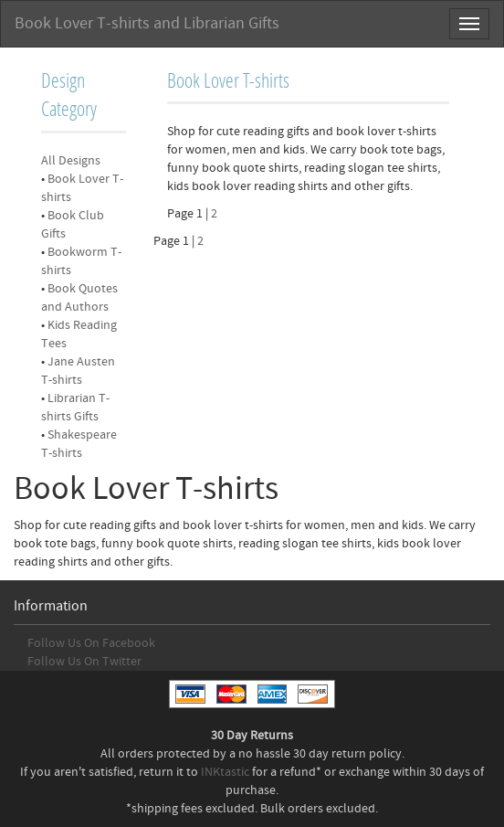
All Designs (71, 161)
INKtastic (225, 772)
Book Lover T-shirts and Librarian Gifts (147, 23)
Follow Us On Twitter (84, 662)
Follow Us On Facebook (91, 643)
